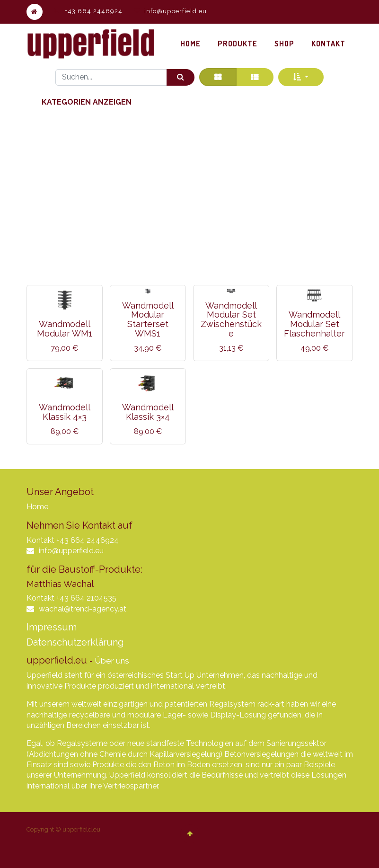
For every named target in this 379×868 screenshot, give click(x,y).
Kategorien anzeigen (87, 102)
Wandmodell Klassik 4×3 (65, 412)
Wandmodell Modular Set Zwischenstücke (231, 319)
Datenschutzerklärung (75, 642)
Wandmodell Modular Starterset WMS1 (148, 319)
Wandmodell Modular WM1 (65, 329)
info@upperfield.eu (176, 11)
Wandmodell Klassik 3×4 (148, 412)
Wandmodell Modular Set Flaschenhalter (314, 324)
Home (37, 507)
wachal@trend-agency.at (83, 609)
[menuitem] (190, 44)
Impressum (52, 627)
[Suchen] (181, 77)
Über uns (112, 661)
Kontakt (40, 540)
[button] (301, 77)
